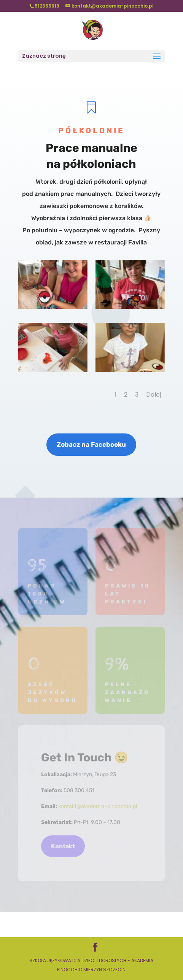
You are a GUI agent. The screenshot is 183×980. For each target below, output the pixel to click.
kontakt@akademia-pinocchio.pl (98, 806)
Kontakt (63, 846)
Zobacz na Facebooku (91, 444)
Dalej (154, 395)
